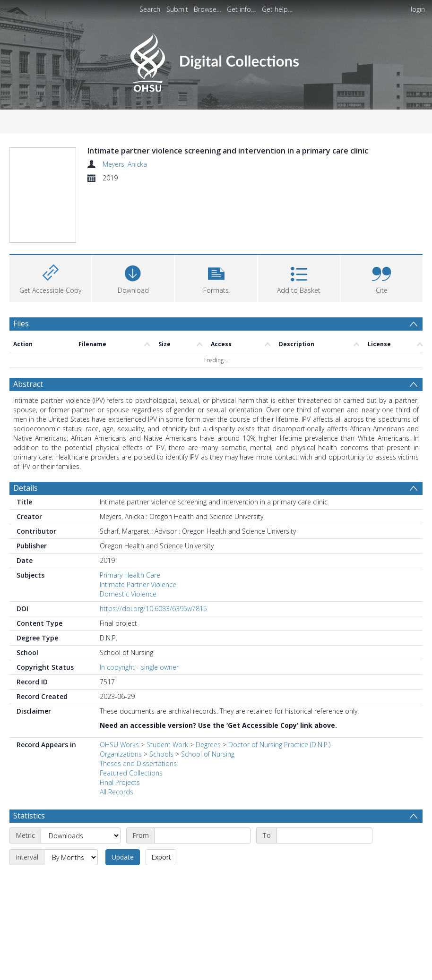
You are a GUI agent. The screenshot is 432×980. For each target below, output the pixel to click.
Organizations (121, 754)
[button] (216, 277)
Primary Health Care (130, 575)
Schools (161, 754)
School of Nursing (208, 754)
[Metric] (81, 835)
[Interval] (71, 857)
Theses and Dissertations (138, 763)
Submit (177, 9)
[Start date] (203, 835)
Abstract (28, 384)
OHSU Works (119, 745)
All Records (117, 792)
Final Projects (120, 782)
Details (26, 488)
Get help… (277, 9)
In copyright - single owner (139, 667)
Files (21, 324)
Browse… (207, 9)
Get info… (241, 9)
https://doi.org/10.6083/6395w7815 (153, 609)
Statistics (29, 816)
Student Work (167, 745)
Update (123, 857)
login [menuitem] (418, 9)
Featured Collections (131, 773)
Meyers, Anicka (125, 164)
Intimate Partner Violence (138, 584)
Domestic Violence (128, 594)
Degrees (208, 745)
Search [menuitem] (150, 9)
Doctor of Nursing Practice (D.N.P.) (279, 745)
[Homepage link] (216, 60)
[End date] (324, 835)
